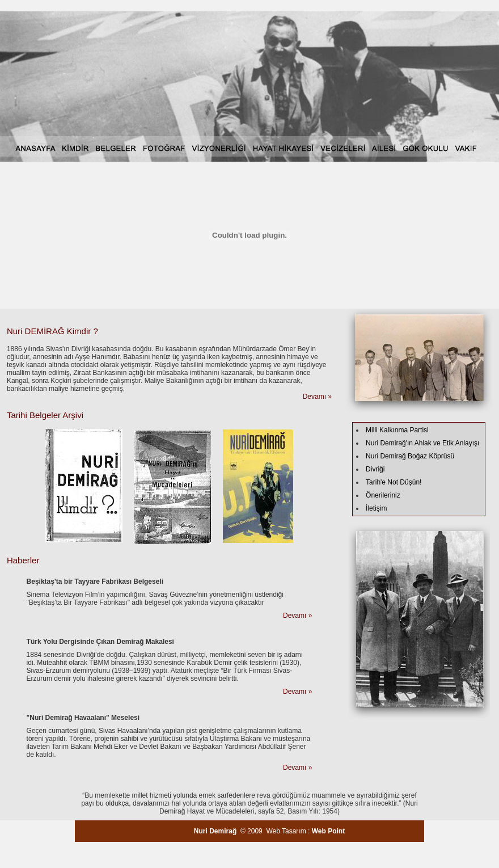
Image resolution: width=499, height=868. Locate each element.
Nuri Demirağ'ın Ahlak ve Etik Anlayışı (422, 443)
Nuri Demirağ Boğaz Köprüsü (410, 456)
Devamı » (317, 397)
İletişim (376, 508)
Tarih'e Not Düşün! (394, 482)
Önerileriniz (383, 495)
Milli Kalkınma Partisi (397, 430)
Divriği (375, 469)
